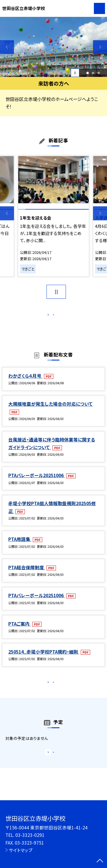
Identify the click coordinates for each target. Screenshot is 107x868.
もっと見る (51, 316)
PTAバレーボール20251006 (37, 481)
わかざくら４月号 (25, 382)
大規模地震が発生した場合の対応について (51, 410)
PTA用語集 (20, 545)
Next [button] (100, 47)
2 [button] (93, 73)
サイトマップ (21, 850)
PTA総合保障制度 (27, 573)
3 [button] (99, 73)
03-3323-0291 (30, 835)
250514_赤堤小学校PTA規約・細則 (44, 658)
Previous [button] (7, 47)
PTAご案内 (20, 630)
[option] (53, 47)
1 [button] (87, 73)
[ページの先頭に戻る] (100, 861)
